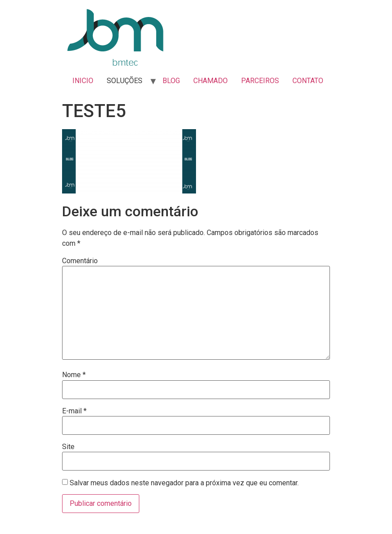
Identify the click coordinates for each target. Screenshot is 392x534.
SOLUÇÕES (125, 81)
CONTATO (308, 81)
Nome (74, 375)
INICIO (83, 81)
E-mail (74, 411)
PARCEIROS (260, 81)
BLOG (171, 81)
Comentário (80, 261)
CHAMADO (211, 81)
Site (68, 447)
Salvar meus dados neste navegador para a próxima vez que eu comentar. (184, 483)
